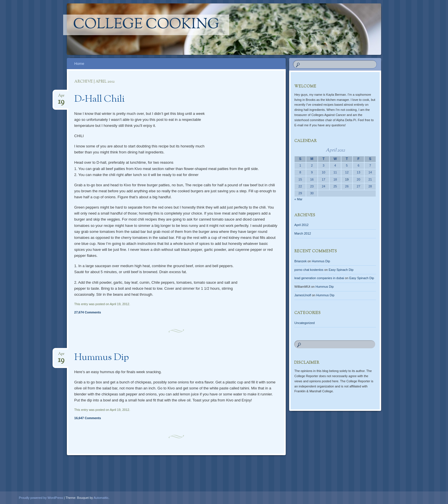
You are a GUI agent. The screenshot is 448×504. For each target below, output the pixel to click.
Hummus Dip (102, 358)
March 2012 (303, 233)
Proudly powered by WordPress (41, 498)
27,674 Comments (88, 312)
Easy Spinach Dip (341, 270)
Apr (61, 97)
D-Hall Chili (99, 99)
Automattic (101, 498)
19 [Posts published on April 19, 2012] (347, 179)
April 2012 (301, 225)
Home (79, 64)
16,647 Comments (88, 418)
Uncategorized (304, 323)
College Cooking (146, 25)
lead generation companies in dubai (319, 278)
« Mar (298, 199)
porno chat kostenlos (309, 270)
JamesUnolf (303, 295)
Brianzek (300, 261)
